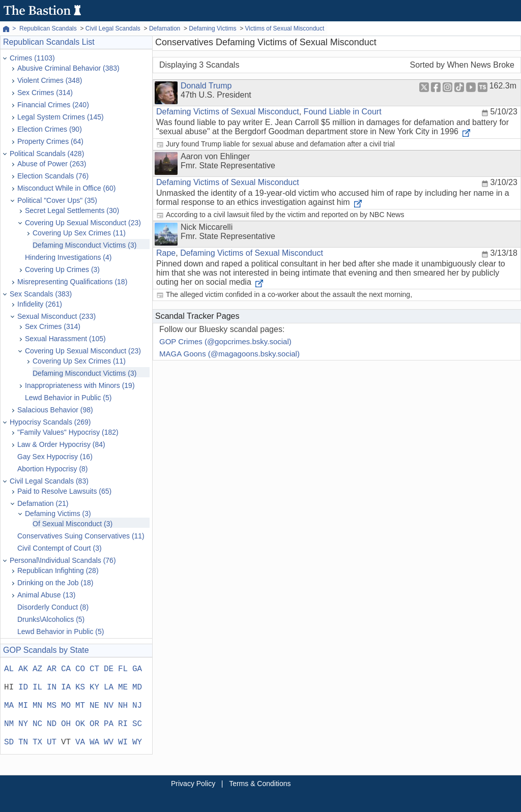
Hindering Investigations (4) (68, 257)
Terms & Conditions (260, 784)
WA (94, 742)
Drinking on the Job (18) (55, 583)
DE (109, 669)
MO (66, 706)
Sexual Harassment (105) (65, 339)
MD (137, 687)
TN (23, 742)
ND (52, 724)
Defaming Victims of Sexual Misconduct (228, 112)
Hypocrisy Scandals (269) (50, 422)
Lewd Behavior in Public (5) (68, 398)
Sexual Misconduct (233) (56, 316)
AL (9, 669)
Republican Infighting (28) (58, 570)
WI (123, 742)
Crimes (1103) (32, 58)
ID (23, 687)
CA (66, 669)
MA (9, 706)
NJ (137, 706)
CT (94, 669)
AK (23, 669)
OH (66, 724)
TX (37, 742)
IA (66, 687)
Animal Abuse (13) (46, 595)
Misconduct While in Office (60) (66, 188)
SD (9, 742)
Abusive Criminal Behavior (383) (68, 68)
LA (109, 687)
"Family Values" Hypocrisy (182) (68, 432)
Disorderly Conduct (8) (53, 607)
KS (80, 687)
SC (137, 724)
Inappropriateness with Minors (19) (80, 385)
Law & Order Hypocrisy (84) (61, 444)
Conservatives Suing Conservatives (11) (81, 536)
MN (37, 706)
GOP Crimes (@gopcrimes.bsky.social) (225, 341)
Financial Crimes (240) (53, 105)
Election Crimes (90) (50, 129)
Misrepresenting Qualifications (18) (72, 282)
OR (94, 724)
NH (123, 706)
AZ (37, 669)
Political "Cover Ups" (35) (57, 200)
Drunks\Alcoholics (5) (51, 619)
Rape (166, 253)
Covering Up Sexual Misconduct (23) (83, 223)
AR (52, 669)
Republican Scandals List (49, 42)
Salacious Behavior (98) (55, 410)
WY (137, 742)
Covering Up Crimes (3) (62, 269)
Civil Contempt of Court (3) (60, 548)
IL (37, 687)
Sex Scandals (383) (41, 294)
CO (80, 669)
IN (52, 687)
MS (52, 706)
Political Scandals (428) (47, 154)
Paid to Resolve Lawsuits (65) (64, 491)
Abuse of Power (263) (52, 164)
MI (23, 706)
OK (80, 724)
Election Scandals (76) (53, 176)
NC (37, 724)
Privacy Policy (193, 784)
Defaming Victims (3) (58, 514)
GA (137, 669)
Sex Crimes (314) (45, 93)
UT (52, 742)
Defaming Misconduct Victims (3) (84, 245)
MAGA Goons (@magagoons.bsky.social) (229, 354)
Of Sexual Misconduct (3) (73, 524)
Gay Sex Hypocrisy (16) (55, 457)
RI (123, 724)
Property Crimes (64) (50, 141)
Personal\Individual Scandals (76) (63, 560)
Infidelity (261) (40, 304)
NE (94, 706)
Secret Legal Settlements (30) (72, 210)
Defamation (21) (43, 503)
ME (123, 687)
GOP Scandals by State (46, 650)
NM (9, 724)
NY (23, 724)
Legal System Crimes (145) (61, 117)
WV (109, 742)
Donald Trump (206, 86)
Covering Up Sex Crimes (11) (79, 233)
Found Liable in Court (343, 112)
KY (94, 687)
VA (80, 742)
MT (80, 706)
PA (109, 724)
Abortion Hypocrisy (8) (53, 469)
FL (123, 669)
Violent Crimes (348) (50, 80)
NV (109, 706)
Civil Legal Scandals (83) (49, 481)
